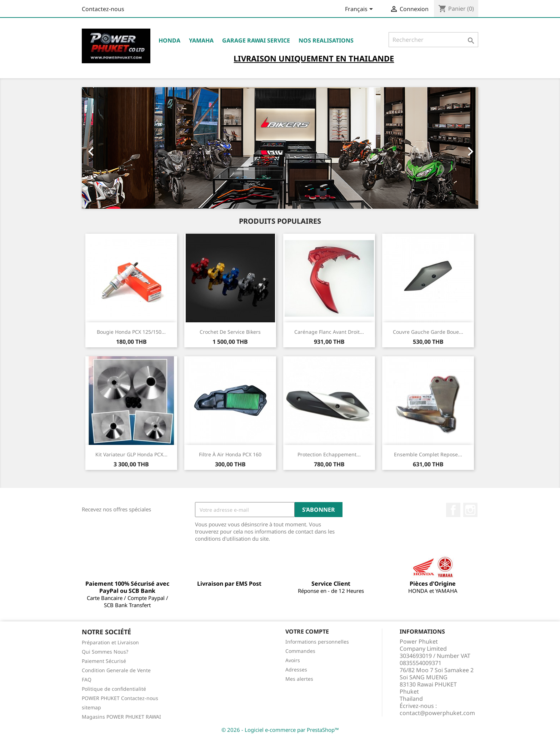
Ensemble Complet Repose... (428, 454)
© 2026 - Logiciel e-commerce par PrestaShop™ (280, 730)
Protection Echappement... (329, 454)
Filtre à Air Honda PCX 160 (230, 454)
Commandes (300, 651)
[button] (112, 148)
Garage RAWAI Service (256, 40)
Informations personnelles (317, 642)
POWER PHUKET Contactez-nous (120, 698)
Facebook (453, 510)
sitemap (91, 707)
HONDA (169, 40)
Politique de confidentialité (114, 689)
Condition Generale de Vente (116, 670)
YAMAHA (201, 40)
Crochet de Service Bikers (230, 332)
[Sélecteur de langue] (360, 10)
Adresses (296, 669)
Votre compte (307, 631)
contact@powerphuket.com (437, 713)
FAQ (87, 680)
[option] (280, 148)
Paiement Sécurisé (104, 661)
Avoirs (293, 660)
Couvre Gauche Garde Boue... (428, 332)
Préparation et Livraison (110, 642)
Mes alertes (299, 679)
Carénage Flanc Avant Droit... (329, 332)
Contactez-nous (103, 9)
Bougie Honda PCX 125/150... (131, 332)
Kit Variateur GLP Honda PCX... (131, 454)
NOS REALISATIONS (326, 40)
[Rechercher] (433, 40)
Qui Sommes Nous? (105, 652)
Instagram (470, 510)
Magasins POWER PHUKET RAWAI (121, 717)
